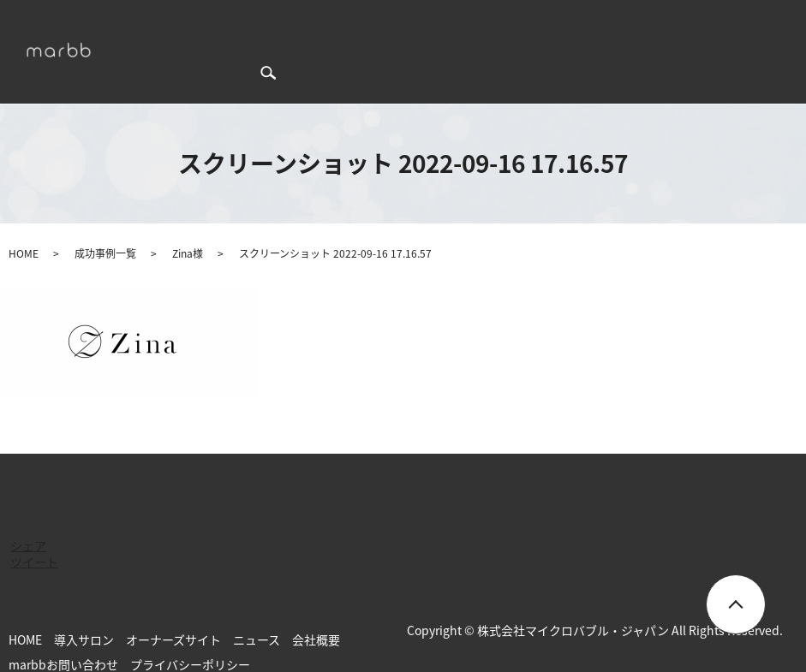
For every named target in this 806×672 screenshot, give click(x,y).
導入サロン (385, 23)
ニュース (557, 23)
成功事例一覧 (307, 23)
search (144, 50)
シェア (28, 515)
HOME (144, 23)
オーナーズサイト (474, 23)
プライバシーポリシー (190, 634)
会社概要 (617, 23)
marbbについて (216, 23)
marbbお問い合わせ (707, 23)
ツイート (34, 532)
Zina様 (188, 223)
